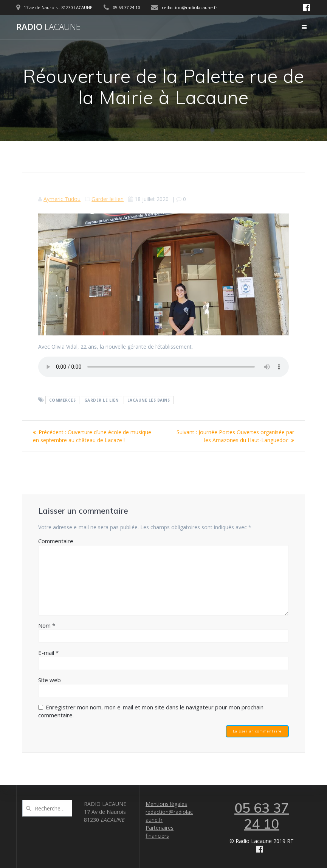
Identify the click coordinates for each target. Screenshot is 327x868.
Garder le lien (108, 199)
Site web (50, 680)
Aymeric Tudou (62, 199)
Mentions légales (166, 804)
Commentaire (56, 541)
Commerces (63, 400)
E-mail (48, 653)
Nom (47, 625)
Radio (48, 27)
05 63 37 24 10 (262, 816)
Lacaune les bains (149, 400)
